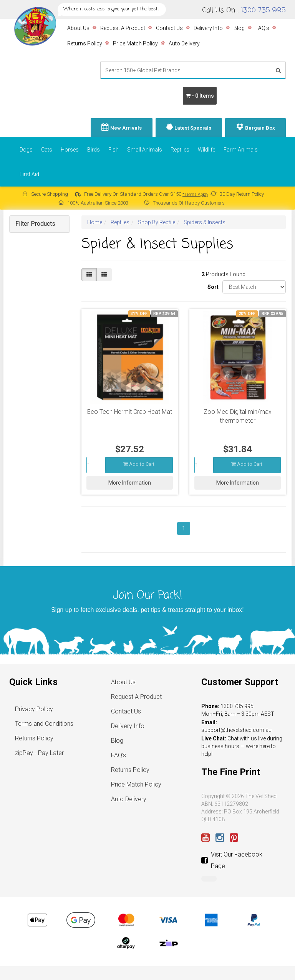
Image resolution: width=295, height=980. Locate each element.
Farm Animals (241, 150)
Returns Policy (85, 43)
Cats (47, 150)
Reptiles (180, 150)
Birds (94, 150)
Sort (212, 287)
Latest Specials (193, 128)
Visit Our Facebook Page (232, 860)
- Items (200, 96)
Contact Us (169, 28)
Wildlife (206, 150)
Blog (239, 28)
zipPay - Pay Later (39, 753)
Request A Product (123, 28)
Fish (114, 150)
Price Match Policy (135, 43)
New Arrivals (126, 128)
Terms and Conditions (44, 724)
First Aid (29, 174)
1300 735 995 (263, 10)
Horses (70, 150)
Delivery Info (208, 28)
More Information (130, 483)
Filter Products (35, 224)
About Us (78, 28)
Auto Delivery (184, 43)
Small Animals (145, 150)
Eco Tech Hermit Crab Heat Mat (130, 412)
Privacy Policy (34, 709)
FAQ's (262, 28)
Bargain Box (260, 128)
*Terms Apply (195, 194)
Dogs (26, 150)
